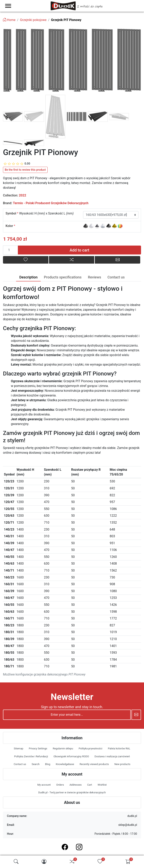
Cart (90, 785)
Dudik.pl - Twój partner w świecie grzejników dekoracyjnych (72, 792)
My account (44, 785)
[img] (16, 861)
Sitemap (19, 748)
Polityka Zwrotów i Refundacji (31, 756)
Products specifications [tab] (63, 277)
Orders (60, 785)
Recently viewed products (94, 764)
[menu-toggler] (8, 6)
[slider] (17, 164)
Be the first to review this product (25, 170)
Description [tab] (28, 277)
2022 (23, 195)
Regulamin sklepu (63, 748)
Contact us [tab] (116, 277)
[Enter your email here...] (67, 715)
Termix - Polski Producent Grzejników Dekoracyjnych (51, 203)
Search (36, 764)
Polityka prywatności (90, 748)
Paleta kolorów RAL (119, 748)
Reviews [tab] (95, 277)
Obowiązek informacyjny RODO (71, 756)
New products (122, 764)
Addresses (75, 785)
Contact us (20, 764)
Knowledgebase (65, 764)
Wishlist (102, 785)
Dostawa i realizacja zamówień (112, 756)
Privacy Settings (38, 748)
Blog (48, 764)
